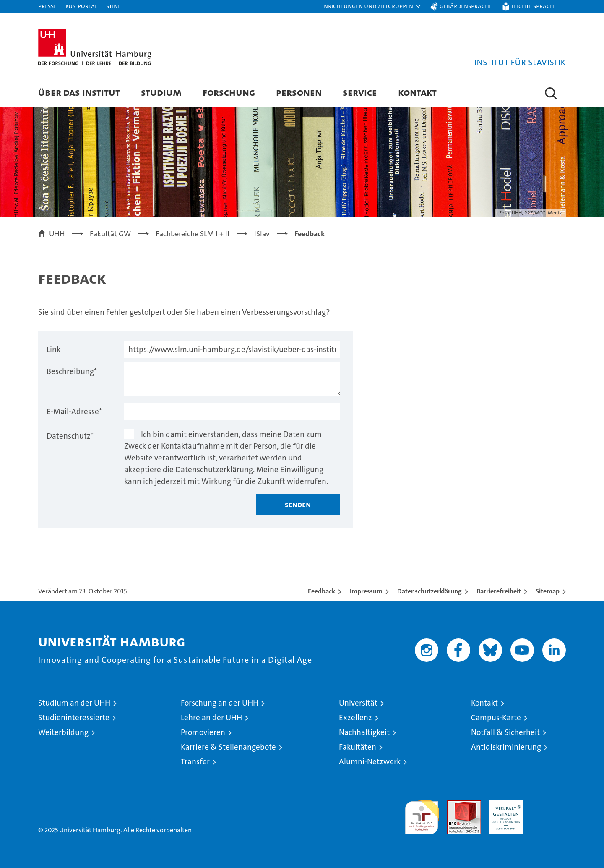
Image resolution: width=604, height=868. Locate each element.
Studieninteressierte (74, 718)
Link (53, 349)
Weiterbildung (63, 732)
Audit (455, 805)
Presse (47, 6)
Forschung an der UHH (220, 703)
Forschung (229, 92)
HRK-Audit (504, 805)
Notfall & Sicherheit (505, 732)
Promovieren (203, 732)
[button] (370, 6)
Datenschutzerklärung (214, 469)
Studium (161, 92)
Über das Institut (79, 92)
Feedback (322, 591)
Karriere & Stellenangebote (228, 747)
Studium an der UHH (74, 703)
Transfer (195, 762)
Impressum (366, 591)
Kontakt (417, 92)
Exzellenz (355, 718)
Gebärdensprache (466, 6)
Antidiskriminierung (506, 747)
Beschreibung (72, 371)
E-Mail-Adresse (74, 412)
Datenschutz (70, 436)
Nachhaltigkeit (364, 732)
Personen (299, 92)
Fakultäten (358, 747)
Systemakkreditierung (549, 805)
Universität (358, 703)
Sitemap (548, 591)
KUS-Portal (81, 6)
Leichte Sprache (534, 6)
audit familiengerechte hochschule (422, 814)
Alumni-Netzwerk (370, 762)
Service (360, 92)
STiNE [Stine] (113, 6)
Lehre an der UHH (211, 718)
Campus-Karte (496, 718)
